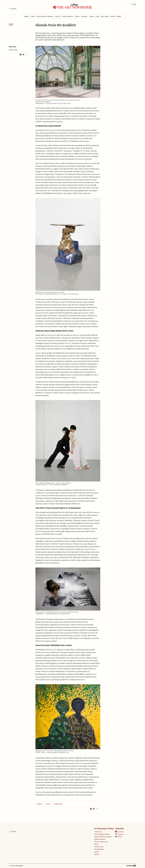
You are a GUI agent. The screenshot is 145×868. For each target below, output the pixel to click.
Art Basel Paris (58, 804)
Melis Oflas (13, 47)
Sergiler (11, 24)
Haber (11, 26)
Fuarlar (48, 804)
